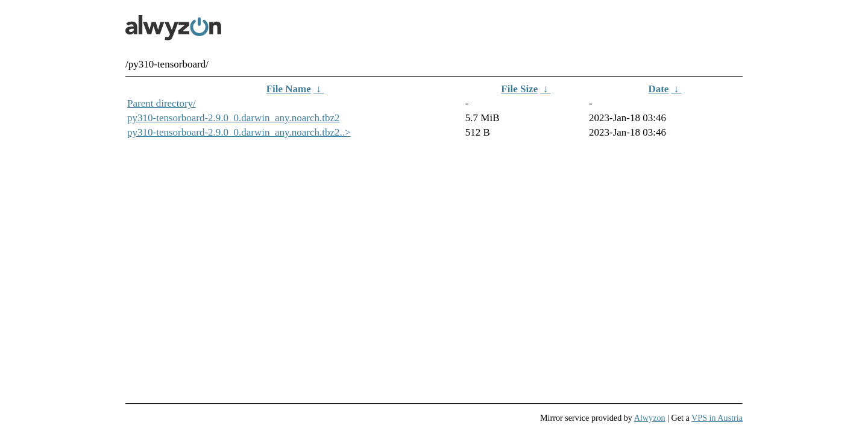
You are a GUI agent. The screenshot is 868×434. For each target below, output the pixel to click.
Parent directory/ (162, 103)
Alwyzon (650, 418)
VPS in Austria (717, 418)
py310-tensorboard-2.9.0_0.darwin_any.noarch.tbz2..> (239, 132)
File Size (519, 89)
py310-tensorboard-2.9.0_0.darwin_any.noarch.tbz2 (234, 118)
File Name (289, 89)
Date (658, 89)
